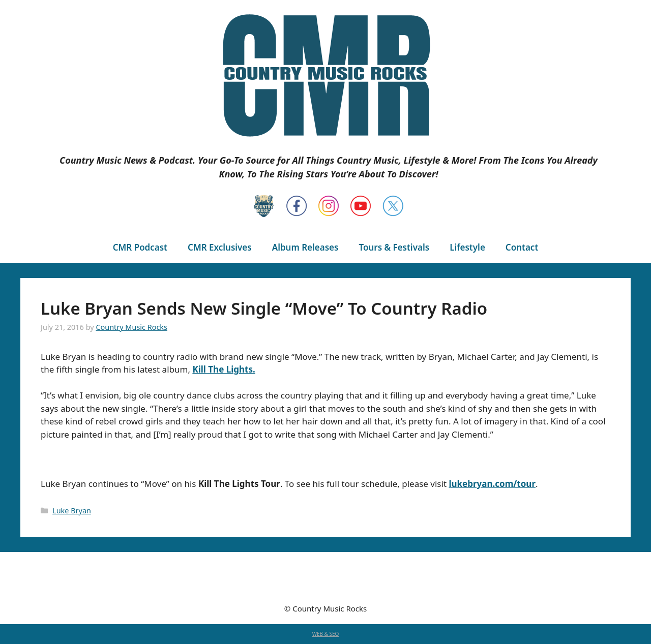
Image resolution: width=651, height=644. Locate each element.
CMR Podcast (140, 247)
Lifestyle (467, 247)
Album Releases (305, 247)
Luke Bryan (72, 511)
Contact (522, 247)
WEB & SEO (326, 634)
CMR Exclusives (220, 247)
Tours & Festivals (394, 247)
